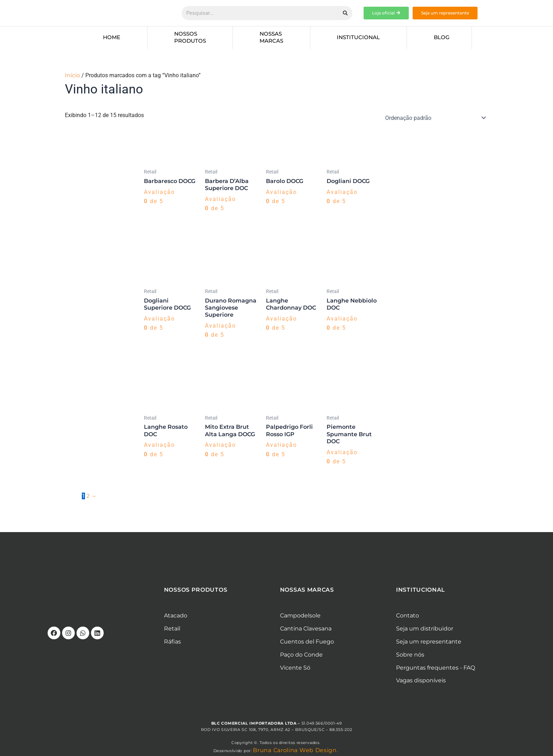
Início (72, 75)
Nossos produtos (190, 37)
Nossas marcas (271, 37)
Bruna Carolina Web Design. (296, 751)
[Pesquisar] (345, 13)
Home (112, 37)
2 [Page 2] (88, 497)
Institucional (358, 37)
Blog (442, 37)
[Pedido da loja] (434, 118)
